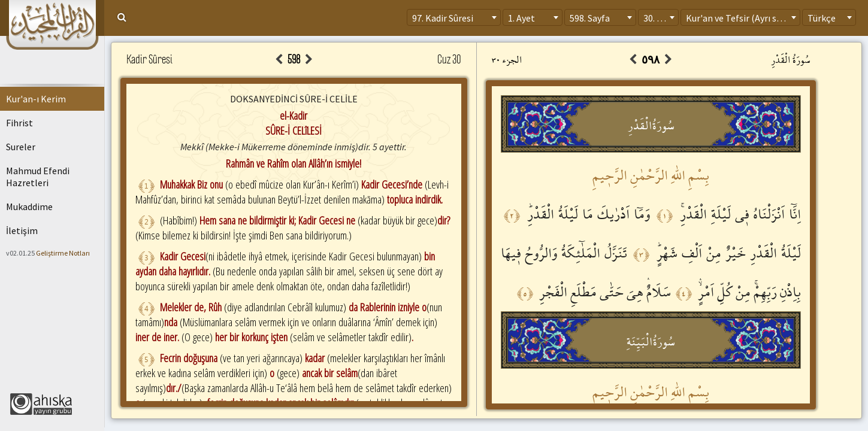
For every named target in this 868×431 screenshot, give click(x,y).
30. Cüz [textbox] (657, 18)
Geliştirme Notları (63, 253)
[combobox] (454, 17)
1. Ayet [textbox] (521, 18)
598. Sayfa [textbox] (590, 18)
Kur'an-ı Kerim (36, 99)
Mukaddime (29, 207)
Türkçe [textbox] (822, 18)
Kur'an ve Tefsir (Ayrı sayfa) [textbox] (741, 18)
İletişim (22, 230)
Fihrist (19, 123)
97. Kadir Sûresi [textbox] (443, 18)
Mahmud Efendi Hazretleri (38, 177)
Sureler (21, 147)
